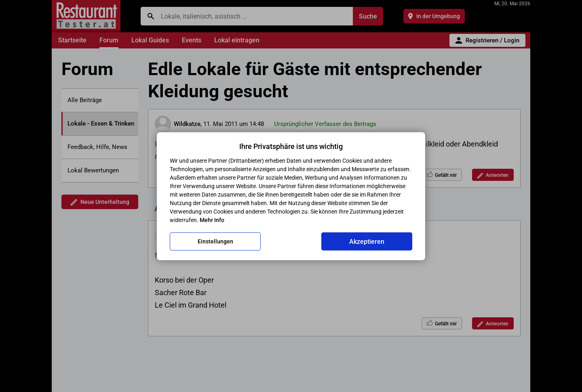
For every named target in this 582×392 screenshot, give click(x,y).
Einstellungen (215, 241)
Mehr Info (212, 220)
